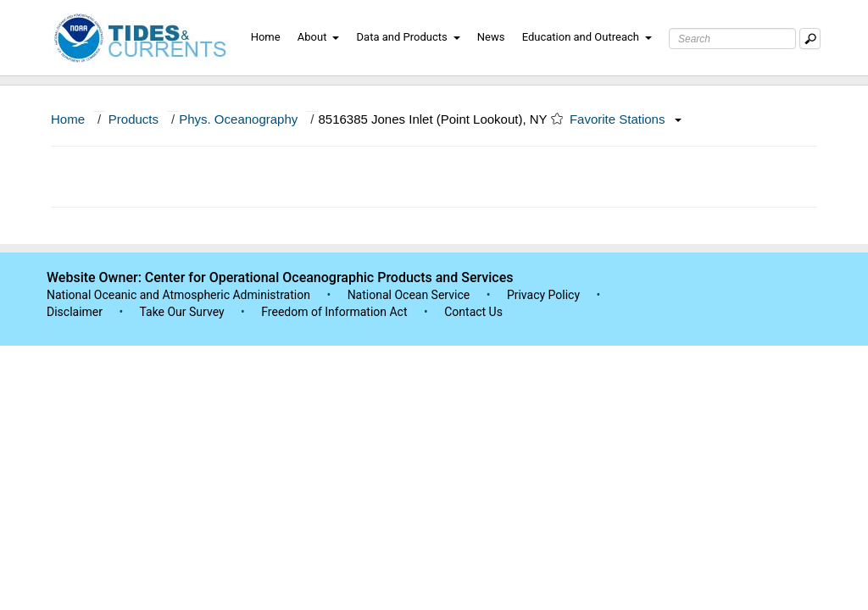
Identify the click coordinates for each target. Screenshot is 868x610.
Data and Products (409, 37)
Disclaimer (75, 312)
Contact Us (473, 312)
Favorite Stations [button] (626, 119)
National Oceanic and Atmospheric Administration (178, 295)
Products (134, 119)
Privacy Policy (543, 295)
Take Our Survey (183, 312)
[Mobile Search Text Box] (810, 39)
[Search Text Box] (732, 39)
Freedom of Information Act (334, 312)
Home (266, 37)
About (319, 37)
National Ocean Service (409, 295)
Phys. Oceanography (238, 119)
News (491, 37)
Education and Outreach (587, 37)
